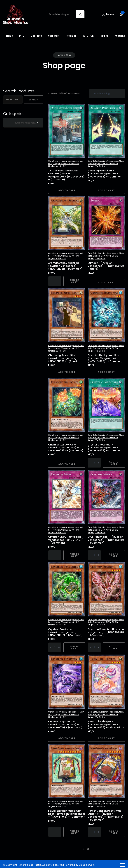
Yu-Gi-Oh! (88, 36)
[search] (80, 14)
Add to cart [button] (67, 190)
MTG (22, 36)
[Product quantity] (55, 281)
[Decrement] (51, 281)
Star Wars (54, 36)
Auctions (120, 36)
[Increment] (59, 281)
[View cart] (121, 14)
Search (34, 100)
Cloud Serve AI (87, 865)
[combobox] (23, 123)
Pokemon (71, 36)
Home (10, 36)
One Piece (36, 36)
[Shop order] (107, 94)
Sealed (104, 36)
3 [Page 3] (88, 849)
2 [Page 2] (83, 849)
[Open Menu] (122, 865)
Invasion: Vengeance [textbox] (22, 123)
